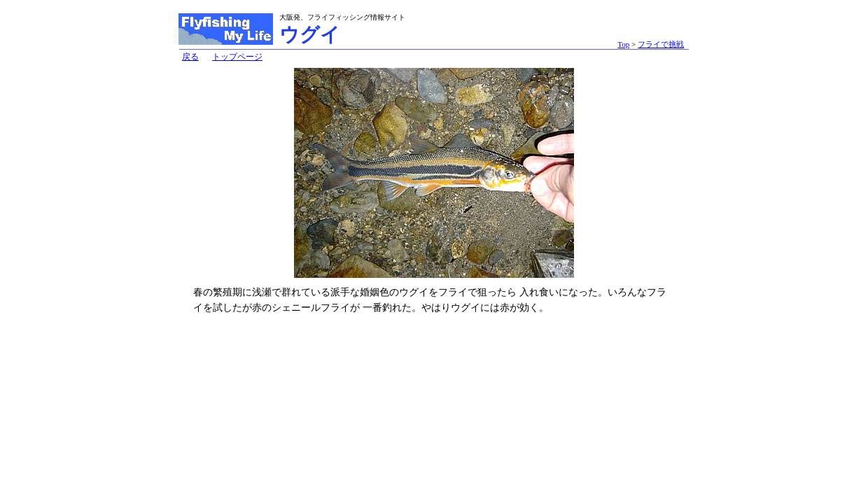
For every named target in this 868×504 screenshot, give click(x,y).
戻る (190, 57)
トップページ (237, 57)
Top (623, 44)
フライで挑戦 (661, 44)
